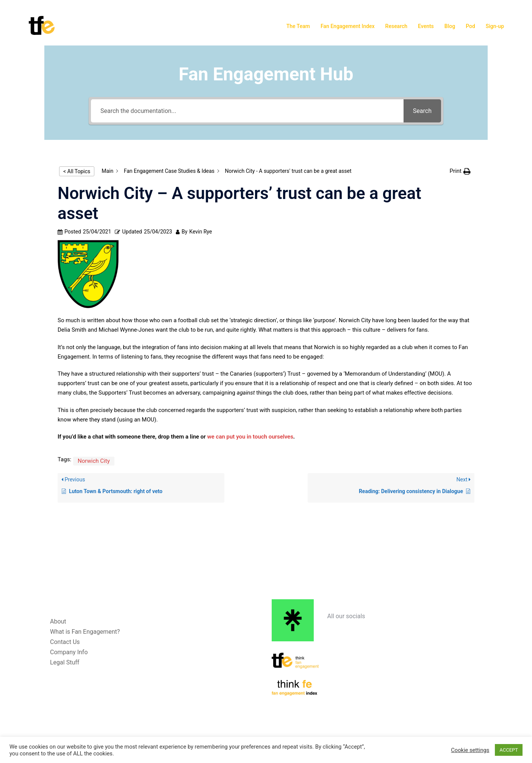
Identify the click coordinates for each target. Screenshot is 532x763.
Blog (450, 26)
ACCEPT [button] (509, 750)
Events (426, 26)
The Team (298, 26)
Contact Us (65, 642)
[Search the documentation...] (247, 111)
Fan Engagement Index (348, 26)
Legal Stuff (65, 662)
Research (396, 26)
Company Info (69, 652)
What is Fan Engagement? (85, 632)
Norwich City (94, 461)
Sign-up (495, 26)
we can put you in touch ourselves (250, 437)
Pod (470, 26)
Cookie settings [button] (470, 750)
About (58, 621)
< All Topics (77, 171)
